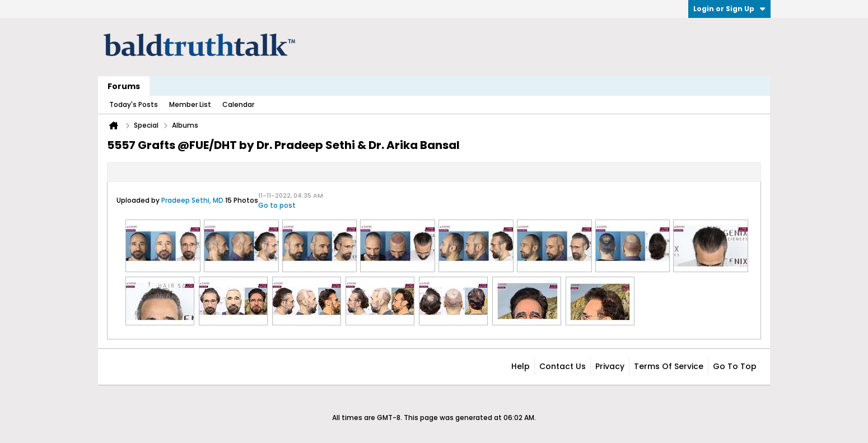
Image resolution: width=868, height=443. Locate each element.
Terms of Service (669, 366)
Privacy (610, 366)
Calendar (238, 104)
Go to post (277, 205)
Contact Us (563, 366)
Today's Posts (134, 104)
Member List (190, 104)
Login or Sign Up (729, 9)
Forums (124, 86)
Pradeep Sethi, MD (192, 200)
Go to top (735, 366)
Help (521, 366)
